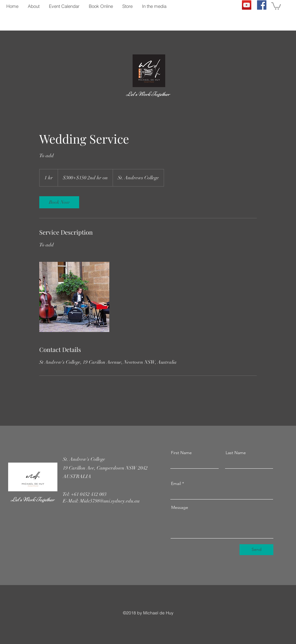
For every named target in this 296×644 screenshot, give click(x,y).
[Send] (256, 550)
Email (176, 483)
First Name (181, 453)
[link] (59, 202)
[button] (276, 6)
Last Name (236, 453)
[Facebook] (262, 5)
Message (180, 507)
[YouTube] (247, 5)
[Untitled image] (74, 297)
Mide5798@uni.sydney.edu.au (110, 501)
